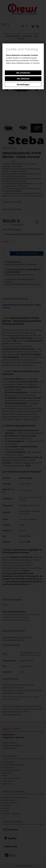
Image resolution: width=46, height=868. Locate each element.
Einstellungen (23, 85)
